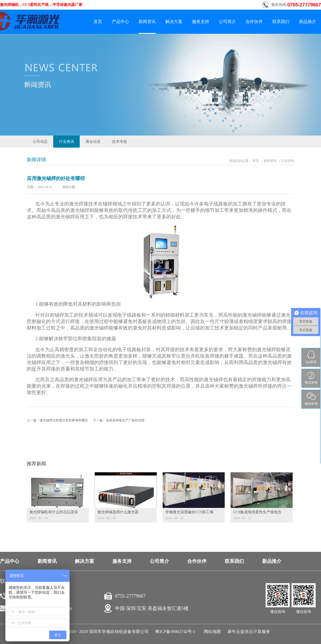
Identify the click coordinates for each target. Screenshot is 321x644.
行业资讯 (288, 161)
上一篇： (57, 420)
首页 (98, 22)
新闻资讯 (270, 161)
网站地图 (211, 632)
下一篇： (119, 420)
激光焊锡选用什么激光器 (118, 512)
